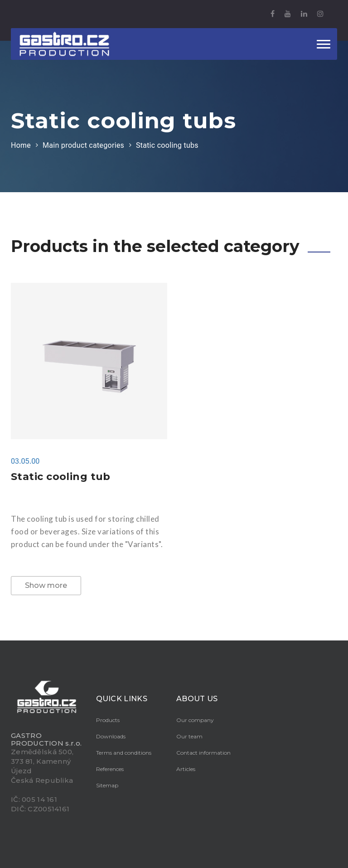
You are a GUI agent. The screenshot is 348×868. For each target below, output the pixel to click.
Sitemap (107, 785)
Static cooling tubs (167, 145)
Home (21, 145)
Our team (189, 736)
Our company (195, 720)
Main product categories (83, 145)
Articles (186, 769)
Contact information (203, 753)
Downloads (111, 736)
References (110, 769)
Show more (46, 585)
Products (108, 720)
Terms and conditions (124, 753)
